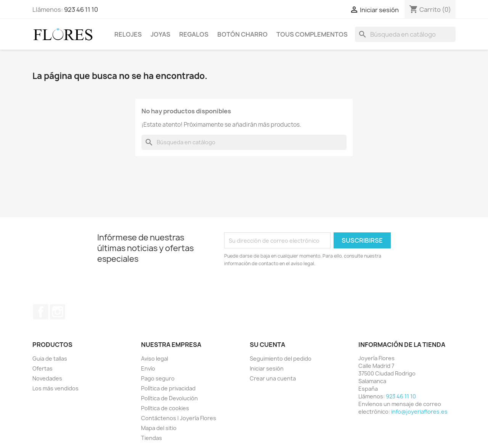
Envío (148, 368)
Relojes (128, 34)
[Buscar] (405, 34)
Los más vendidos (55, 388)
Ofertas (43, 368)
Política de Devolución (169, 398)
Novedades (47, 378)
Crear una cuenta (273, 378)
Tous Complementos (312, 34)
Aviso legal (155, 359)
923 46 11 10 (81, 10)
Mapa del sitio (159, 428)
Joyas (161, 34)
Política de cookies (165, 408)
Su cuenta (267, 345)
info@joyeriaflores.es (419, 412)
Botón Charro (242, 34)
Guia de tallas (50, 359)
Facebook (41, 312)
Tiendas (152, 438)
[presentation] (288, 288)
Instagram (58, 312)
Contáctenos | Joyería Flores (179, 418)
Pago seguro (158, 378)
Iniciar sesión (267, 368)
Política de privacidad (168, 388)
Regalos (194, 34)
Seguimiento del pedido (281, 359)
